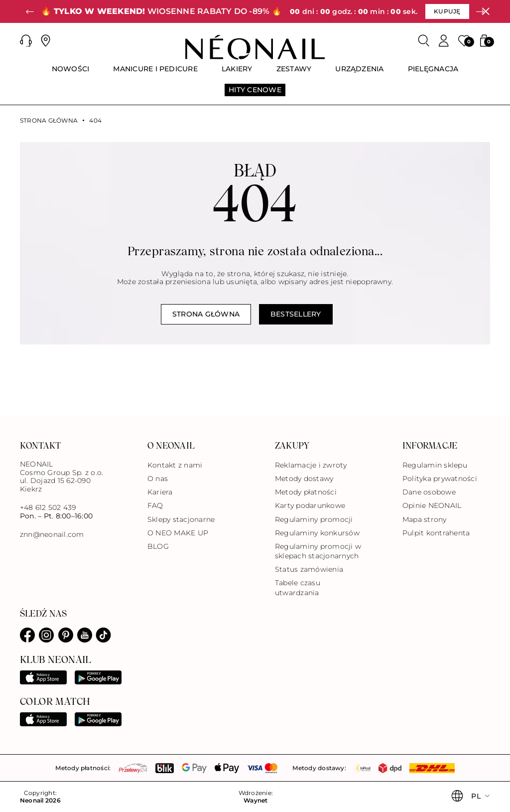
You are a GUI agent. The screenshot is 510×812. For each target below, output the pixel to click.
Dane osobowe (429, 492)
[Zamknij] (486, 11)
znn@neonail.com (52, 535)
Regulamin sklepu (435, 465)
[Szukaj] (424, 41)
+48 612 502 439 (48, 507)
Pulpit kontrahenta (436, 533)
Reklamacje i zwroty (311, 465)
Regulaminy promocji (314, 519)
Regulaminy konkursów (317, 533)
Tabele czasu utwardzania (298, 587)
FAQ (155, 505)
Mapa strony (425, 519)
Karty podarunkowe (310, 505)
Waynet (255, 801)
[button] (30, 11)
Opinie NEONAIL (432, 505)
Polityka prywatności (440, 479)
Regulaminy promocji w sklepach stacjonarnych (318, 551)
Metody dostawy (304, 479)
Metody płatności (306, 492)
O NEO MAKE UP (178, 533)
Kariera (160, 492)
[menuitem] (71, 73)
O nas (158, 479)
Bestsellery (296, 314)
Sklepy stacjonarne (181, 519)
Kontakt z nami (175, 465)
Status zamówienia (309, 569)
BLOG (158, 546)
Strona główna (49, 121)
